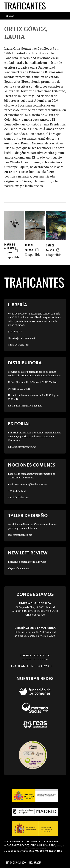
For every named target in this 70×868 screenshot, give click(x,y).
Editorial (19, 424)
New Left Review (28, 553)
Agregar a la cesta (16, 250)
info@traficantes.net (35, 660)
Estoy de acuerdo (16, 862)
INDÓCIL (29, 245)
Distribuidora (25, 363)
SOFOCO (50, 245)
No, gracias (36, 862)
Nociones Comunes (32, 465)
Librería (18, 305)
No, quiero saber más (48, 850)
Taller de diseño (28, 516)
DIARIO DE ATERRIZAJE (10, 246)
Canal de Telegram (19, 345)
